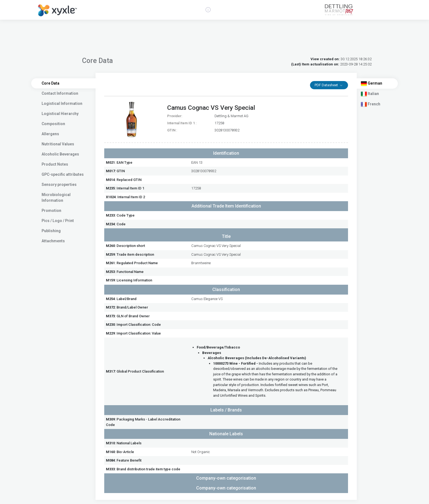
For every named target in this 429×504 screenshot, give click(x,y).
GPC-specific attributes (63, 174)
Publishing (51, 231)
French (371, 104)
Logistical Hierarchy (60, 114)
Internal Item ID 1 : (182, 123)
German (372, 83)
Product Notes (55, 164)
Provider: (175, 116)
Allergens (50, 134)
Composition (53, 124)
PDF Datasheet (327, 85)
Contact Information (60, 93)
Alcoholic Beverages (60, 154)
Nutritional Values (58, 144)
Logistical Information (62, 103)
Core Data (50, 83)
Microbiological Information (56, 198)
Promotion (51, 211)
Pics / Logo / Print (58, 221)
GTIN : (172, 130)
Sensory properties (59, 185)
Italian (370, 94)
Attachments (53, 241)
